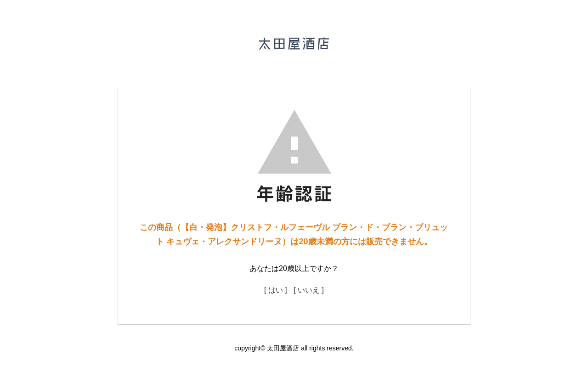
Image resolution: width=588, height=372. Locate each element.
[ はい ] (276, 290)
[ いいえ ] (309, 290)
